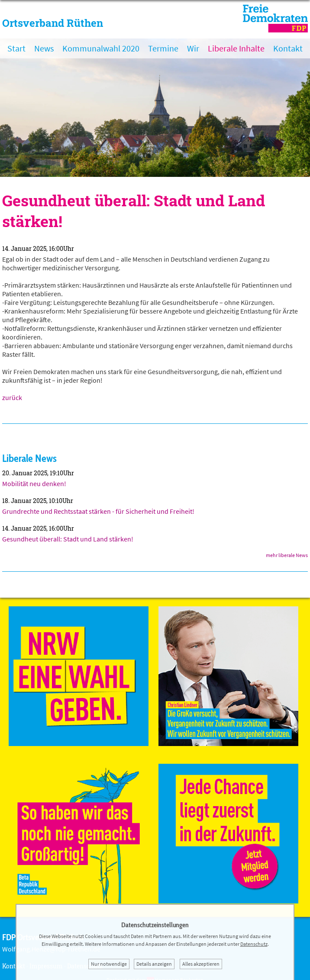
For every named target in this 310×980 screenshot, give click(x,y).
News (44, 48)
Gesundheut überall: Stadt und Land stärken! (68, 539)
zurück (12, 397)
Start (16, 48)
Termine (163, 48)
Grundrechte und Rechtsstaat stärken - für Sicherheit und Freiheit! (98, 511)
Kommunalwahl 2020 (101, 48)
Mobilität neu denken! (34, 484)
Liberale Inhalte (236, 48)
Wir (193, 48)
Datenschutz (254, 944)
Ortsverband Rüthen (53, 23)
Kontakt (288, 48)
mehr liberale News (287, 555)
